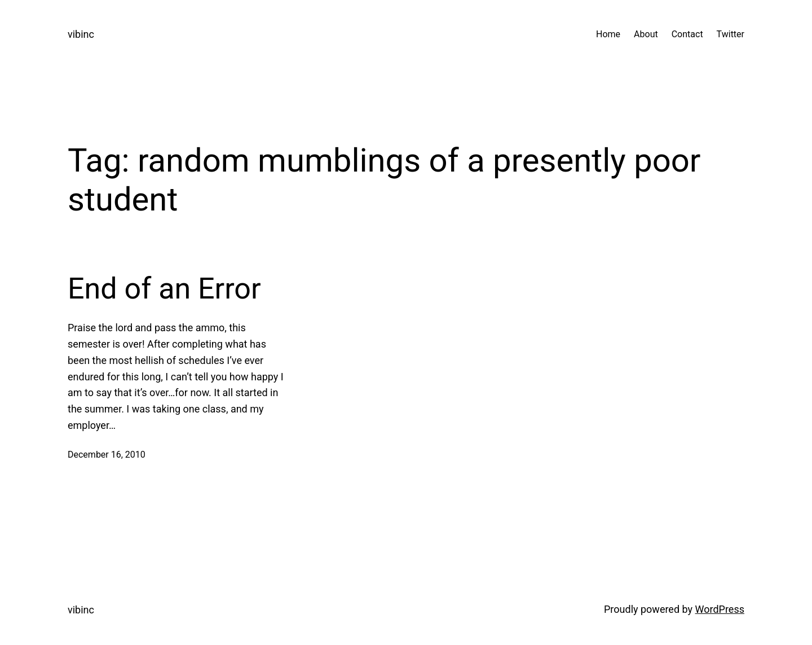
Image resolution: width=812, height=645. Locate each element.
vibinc (81, 34)
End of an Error (164, 289)
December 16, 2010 (107, 455)
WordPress (720, 609)
